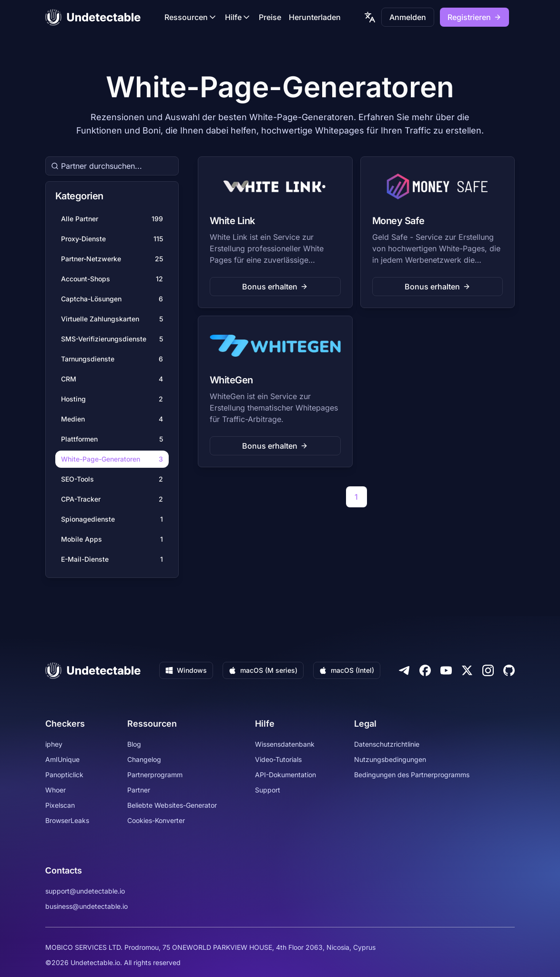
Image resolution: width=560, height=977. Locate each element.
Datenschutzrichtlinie (387, 744)
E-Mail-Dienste (112, 559)
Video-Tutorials (278, 759)
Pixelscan (60, 805)
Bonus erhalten (275, 287)
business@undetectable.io (87, 906)
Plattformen (112, 439)
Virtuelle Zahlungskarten (112, 319)
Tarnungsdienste (112, 359)
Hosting (112, 399)
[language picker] (370, 17)
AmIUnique (62, 759)
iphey (54, 744)
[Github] (509, 670)
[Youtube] (446, 670)
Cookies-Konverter (156, 820)
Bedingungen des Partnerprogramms (412, 775)
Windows (186, 670)
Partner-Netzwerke (112, 259)
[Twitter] (467, 670)
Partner (139, 790)
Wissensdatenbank (285, 744)
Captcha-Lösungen (112, 299)
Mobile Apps (112, 539)
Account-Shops (112, 279)
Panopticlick (64, 775)
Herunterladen (315, 17)
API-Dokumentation (285, 775)
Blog (134, 744)
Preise (270, 17)
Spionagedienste (112, 519)
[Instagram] (488, 670)
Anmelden (408, 17)
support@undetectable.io (85, 891)
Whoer (56, 790)
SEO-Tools (112, 479)
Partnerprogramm (155, 775)
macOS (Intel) (347, 670)
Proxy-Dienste (112, 239)
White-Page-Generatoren (112, 459)
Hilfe (238, 17)
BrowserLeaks (67, 820)
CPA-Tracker (112, 499)
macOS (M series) (263, 670)
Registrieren (474, 17)
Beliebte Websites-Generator (172, 805)
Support (268, 790)
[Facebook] (425, 670)
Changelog (144, 759)
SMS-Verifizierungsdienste (112, 339)
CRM (112, 379)
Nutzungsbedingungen (390, 759)
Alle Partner (112, 219)
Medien (112, 419)
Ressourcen (191, 17)
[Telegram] (404, 670)
